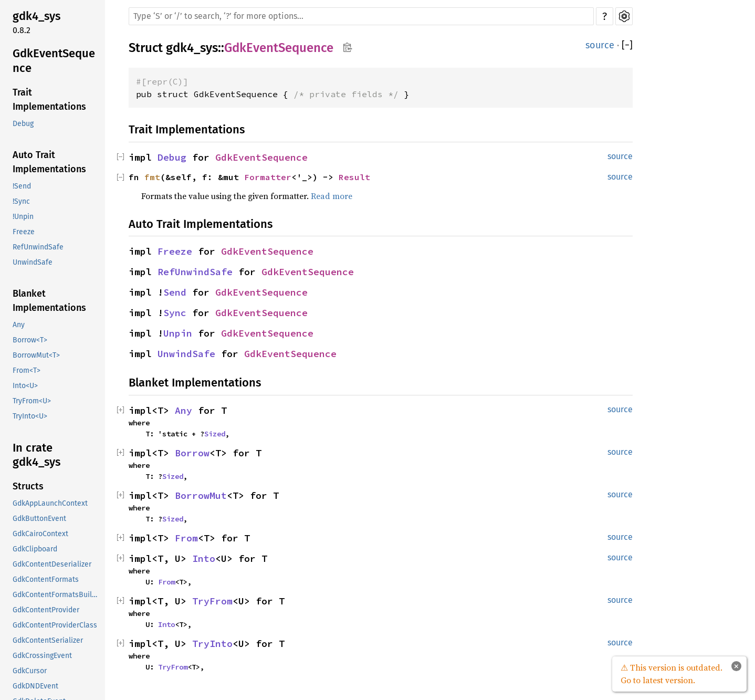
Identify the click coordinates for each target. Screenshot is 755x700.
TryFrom (212, 601)
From (186, 538)
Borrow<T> (30, 340)
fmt (152, 177)
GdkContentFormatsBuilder (58, 595)
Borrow (192, 453)
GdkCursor (30, 671)
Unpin (178, 333)
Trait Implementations (49, 100)
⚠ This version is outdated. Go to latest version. (672, 674)
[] (627, 45)
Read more (332, 196)
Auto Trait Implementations (49, 162)
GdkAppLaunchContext (50, 503)
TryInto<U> (30, 416)
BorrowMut (201, 495)
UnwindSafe (33, 262)
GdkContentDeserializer (52, 564)
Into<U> (25, 386)
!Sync (21, 201)
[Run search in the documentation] (361, 16)
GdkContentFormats (46, 579)
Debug (23, 124)
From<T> (27, 370)
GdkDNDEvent (35, 686)
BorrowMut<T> (36, 355)
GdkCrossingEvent (42, 656)
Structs (28, 486)
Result (354, 177)
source (600, 45)
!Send (22, 186)
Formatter (268, 177)
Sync (175, 313)
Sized (215, 434)
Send (175, 292)
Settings (624, 16)
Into (204, 558)
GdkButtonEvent (39, 519)
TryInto (212, 644)
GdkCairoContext (40, 534)
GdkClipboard (35, 549)
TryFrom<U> (32, 401)
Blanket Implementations (49, 301)
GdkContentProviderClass (55, 625)
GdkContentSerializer (48, 640)
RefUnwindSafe (38, 247)
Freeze (24, 232)
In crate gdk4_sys (36, 455)
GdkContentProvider (46, 610)
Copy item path (347, 47)
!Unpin (23, 217)
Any (19, 325)
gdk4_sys (36, 16)
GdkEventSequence (54, 61)
